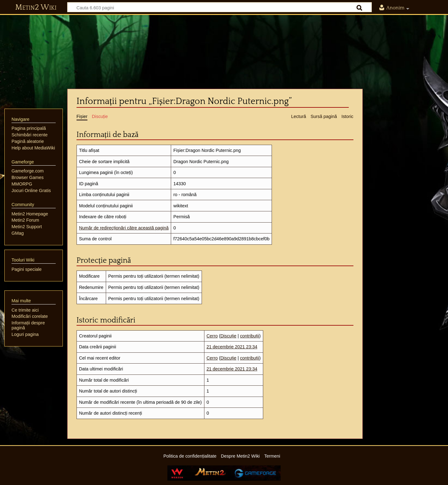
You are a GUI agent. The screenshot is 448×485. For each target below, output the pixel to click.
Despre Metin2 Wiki (240, 456)
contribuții (250, 336)
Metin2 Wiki (36, 7)
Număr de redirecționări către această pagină (124, 228)
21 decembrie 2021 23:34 (232, 347)
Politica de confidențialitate (190, 456)
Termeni (272, 456)
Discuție (228, 336)
